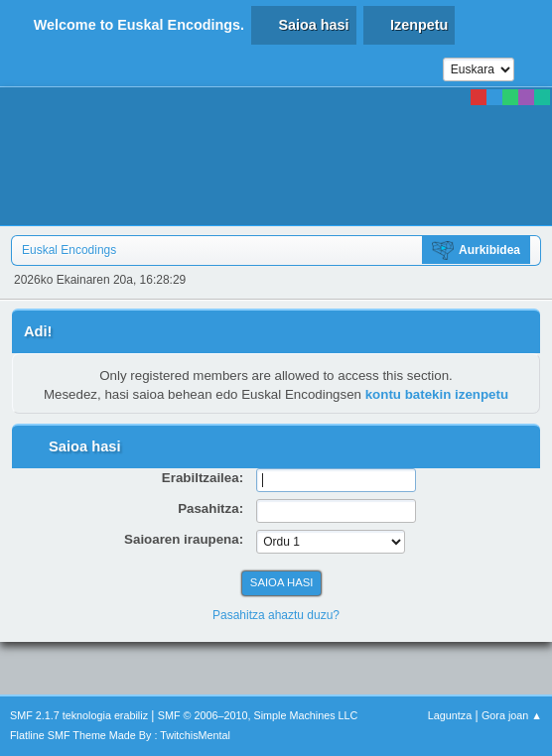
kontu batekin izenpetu (437, 394)
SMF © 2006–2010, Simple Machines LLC (258, 715)
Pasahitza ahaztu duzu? (276, 615)
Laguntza (450, 715)
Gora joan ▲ (512, 715)
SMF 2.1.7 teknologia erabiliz (79, 715)
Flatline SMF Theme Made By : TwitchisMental (120, 735)
